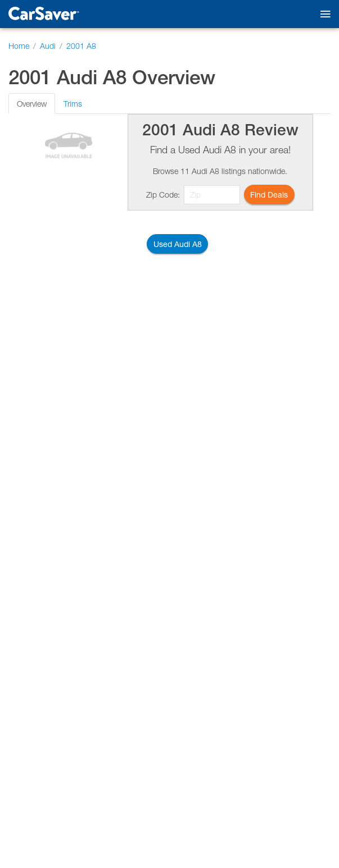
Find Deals (269, 195)
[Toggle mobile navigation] (323, 14)
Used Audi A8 (178, 244)
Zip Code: (163, 195)
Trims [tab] (73, 104)
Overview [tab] (32, 104)
